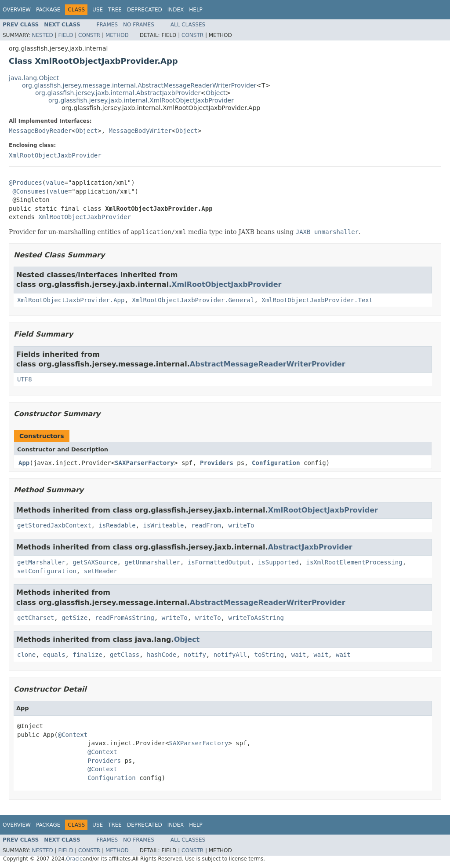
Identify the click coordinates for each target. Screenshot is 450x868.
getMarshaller (41, 562)
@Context (73, 735)
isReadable (117, 525)
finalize (87, 655)
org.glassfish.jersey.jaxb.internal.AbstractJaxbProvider (118, 93)
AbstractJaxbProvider (310, 547)
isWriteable (164, 525)
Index (176, 10)
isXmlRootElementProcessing (354, 562)
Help (196, 10)
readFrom (206, 525)
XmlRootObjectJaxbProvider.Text (317, 300)
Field (65, 35)
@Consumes (29, 191)
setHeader (101, 571)
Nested (42, 35)
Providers (217, 463)
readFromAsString (125, 618)
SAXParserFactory (144, 463)
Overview (17, 10)
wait (299, 655)
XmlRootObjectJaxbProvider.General (193, 300)
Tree (115, 10)
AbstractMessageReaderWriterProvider (268, 364)
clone (26, 655)
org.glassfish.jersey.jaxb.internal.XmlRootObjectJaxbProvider (141, 100)
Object (216, 93)
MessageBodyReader (40, 131)
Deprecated (145, 10)
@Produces (25, 183)
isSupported (278, 562)
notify (195, 655)
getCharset (36, 618)
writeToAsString (256, 618)
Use (98, 10)
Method (117, 35)
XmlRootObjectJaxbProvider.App (71, 300)
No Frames (139, 25)
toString (269, 655)
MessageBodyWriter (140, 131)
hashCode (161, 655)
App (24, 463)
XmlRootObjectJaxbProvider (55, 155)
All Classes (188, 25)
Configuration (276, 463)
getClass (125, 655)
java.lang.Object (34, 78)
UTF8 (25, 379)
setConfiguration (47, 571)
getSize (74, 618)
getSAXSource (95, 562)
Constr (89, 35)
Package (48, 10)
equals (54, 655)
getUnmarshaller (152, 562)
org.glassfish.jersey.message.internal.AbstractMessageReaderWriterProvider (139, 85)
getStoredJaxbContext (54, 525)
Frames (107, 25)
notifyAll (230, 655)
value (55, 183)
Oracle (74, 859)
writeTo (241, 525)
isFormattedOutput (219, 562)
